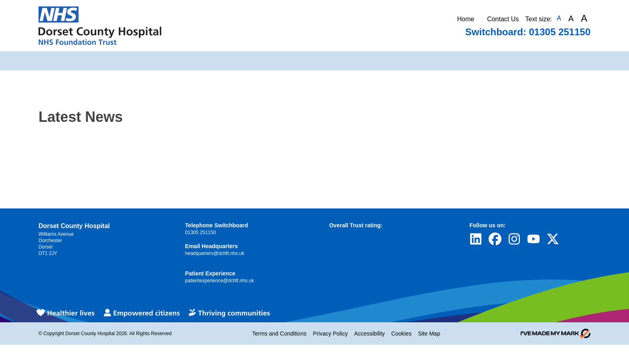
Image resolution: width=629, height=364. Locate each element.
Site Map (429, 334)
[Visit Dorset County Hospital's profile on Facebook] (495, 239)
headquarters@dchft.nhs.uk (215, 253)
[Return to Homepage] (100, 26)
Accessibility (369, 334)
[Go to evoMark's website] (556, 334)
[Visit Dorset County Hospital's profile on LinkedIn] (476, 239)
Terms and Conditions (279, 334)
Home (466, 19)
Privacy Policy (330, 334)
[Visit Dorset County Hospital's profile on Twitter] (553, 239)
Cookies (401, 334)
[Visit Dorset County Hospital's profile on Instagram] (514, 239)
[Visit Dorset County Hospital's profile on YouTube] (534, 239)
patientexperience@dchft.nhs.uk (219, 281)
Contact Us (503, 19)
